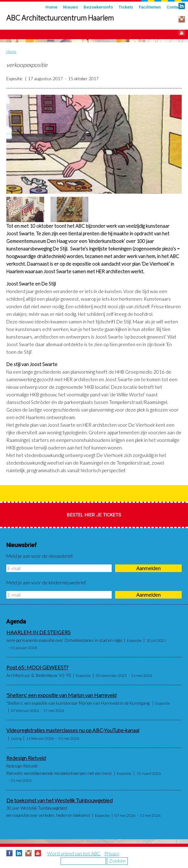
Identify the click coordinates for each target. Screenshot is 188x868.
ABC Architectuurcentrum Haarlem (60, 18)
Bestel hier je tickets (94, 515)
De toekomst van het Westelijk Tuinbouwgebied (59, 800)
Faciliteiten (150, 7)
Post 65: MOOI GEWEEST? (37, 667)
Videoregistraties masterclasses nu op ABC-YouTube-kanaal (73, 730)
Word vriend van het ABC (74, 853)
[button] (94, 144)
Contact (174, 7)
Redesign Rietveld (26, 758)
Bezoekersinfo (98, 7)
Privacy (112, 853)
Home (51, 7)
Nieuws (70, 7)
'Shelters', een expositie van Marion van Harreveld (61, 695)
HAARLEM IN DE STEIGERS (38, 632)
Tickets (126, 7)
